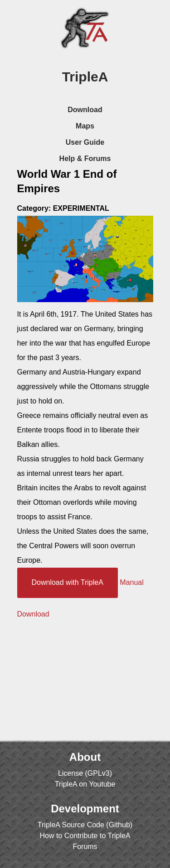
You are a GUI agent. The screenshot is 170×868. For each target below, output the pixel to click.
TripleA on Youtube (85, 784)
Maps (85, 126)
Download (85, 110)
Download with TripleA (68, 582)
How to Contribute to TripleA (85, 836)
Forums (85, 847)
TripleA (85, 77)
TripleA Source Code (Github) (85, 825)
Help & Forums (85, 159)
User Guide (85, 142)
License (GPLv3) (85, 773)
